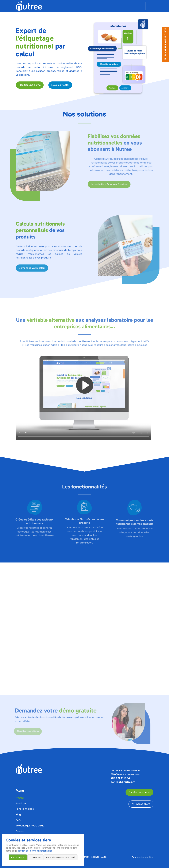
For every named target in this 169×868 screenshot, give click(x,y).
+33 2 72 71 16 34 (120, 778)
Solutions (21, 803)
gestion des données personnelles (35, 851)
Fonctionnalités (25, 809)
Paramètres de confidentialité (61, 857)
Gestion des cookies (143, 857)
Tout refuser (35, 857)
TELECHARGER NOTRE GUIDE (165, 44)
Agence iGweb (99, 857)
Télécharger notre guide (30, 826)
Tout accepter (18, 857)
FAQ (18, 820)
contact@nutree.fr (123, 782)
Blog (18, 815)
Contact (21, 831)
